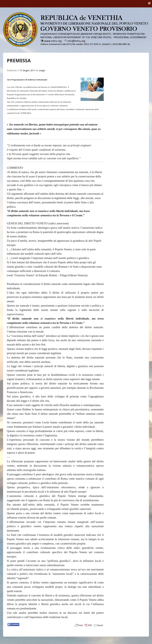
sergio (42, 70)
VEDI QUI (26, 113)
